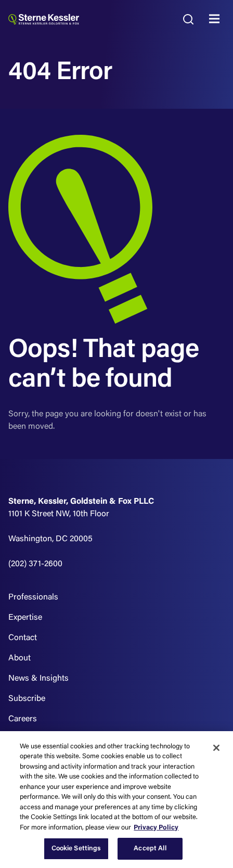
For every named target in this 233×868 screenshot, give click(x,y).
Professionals (33, 597)
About (20, 658)
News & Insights (38, 679)
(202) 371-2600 (35, 564)
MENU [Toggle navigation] (217, 19)
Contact (23, 638)
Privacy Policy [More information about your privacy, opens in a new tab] (156, 828)
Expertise (25, 618)
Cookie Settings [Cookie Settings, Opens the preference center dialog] (76, 848)
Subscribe (27, 699)
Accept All (150, 848)
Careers (23, 719)
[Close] (216, 748)
